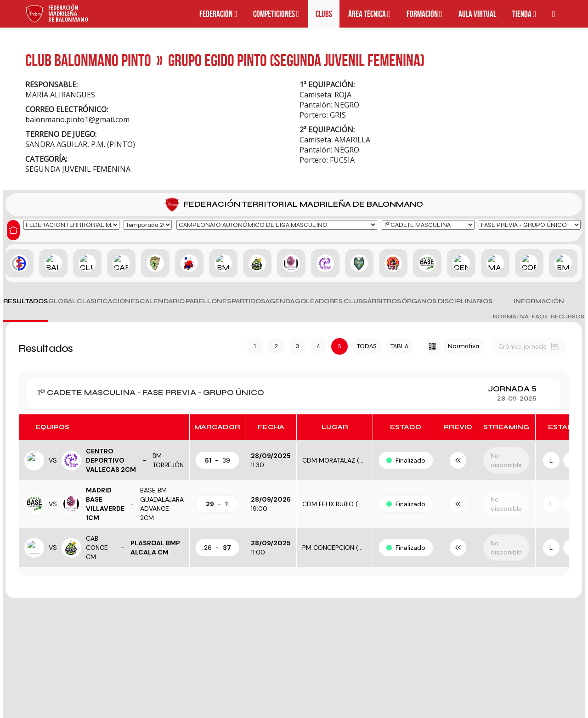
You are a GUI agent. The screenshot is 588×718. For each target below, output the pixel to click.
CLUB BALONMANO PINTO (88, 60)
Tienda (524, 14)
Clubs (324, 14)
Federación (218, 14)
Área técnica (369, 14)
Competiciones (276, 14)
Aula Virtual (477, 14)
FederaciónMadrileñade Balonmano (68, 13)
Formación (424, 14)
